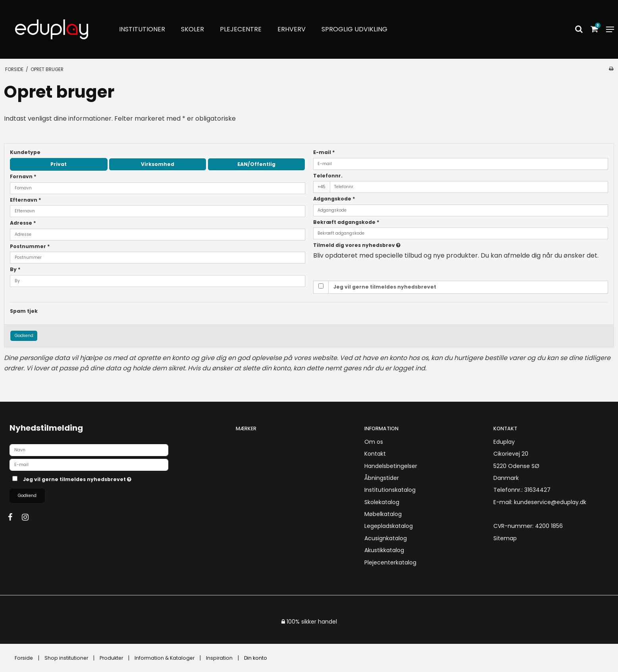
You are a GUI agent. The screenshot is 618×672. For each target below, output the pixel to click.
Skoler (193, 29)
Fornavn (23, 176)
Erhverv (292, 29)
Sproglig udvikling (354, 29)
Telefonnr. (328, 176)
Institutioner (142, 29)
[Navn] (89, 449)
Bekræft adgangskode (346, 222)
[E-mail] (89, 464)
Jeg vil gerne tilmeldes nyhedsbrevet (385, 287)
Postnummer (30, 246)
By (15, 269)
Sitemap (505, 538)
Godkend (24, 336)
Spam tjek (24, 311)
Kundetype (25, 152)
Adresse (23, 223)
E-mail (324, 152)
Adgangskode (334, 199)
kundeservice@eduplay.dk (550, 502)
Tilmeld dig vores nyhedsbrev (385, 245)
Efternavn (26, 200)
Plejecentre (241, 29)
